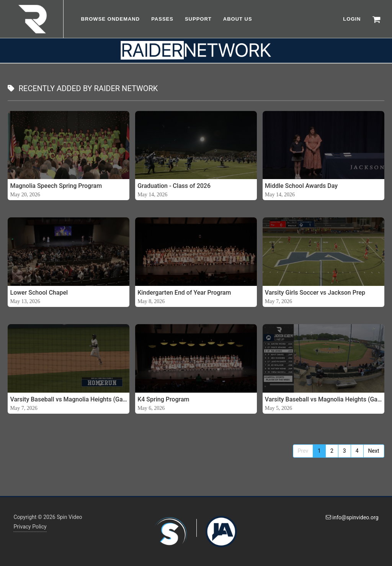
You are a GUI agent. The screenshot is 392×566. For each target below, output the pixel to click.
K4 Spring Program (163, 399)
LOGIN (352, 19)
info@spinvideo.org (352, 517)
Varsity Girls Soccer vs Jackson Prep (315, 293)
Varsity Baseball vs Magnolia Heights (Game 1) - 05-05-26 (323, 399)
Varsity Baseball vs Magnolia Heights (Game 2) (69, 399)
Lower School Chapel (39, 293)
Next (374, 451)
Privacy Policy (30, 527)
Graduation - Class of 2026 (174, 186)
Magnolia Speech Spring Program (56, 186)
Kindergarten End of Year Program (184, 293)
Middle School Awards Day (301, 186)
